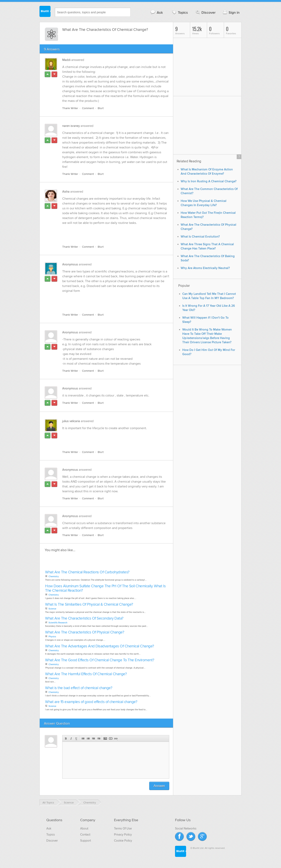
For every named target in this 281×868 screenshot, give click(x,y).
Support (86, 841)
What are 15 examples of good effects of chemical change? (91, 702)
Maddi (66, 60)
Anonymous (70, 264)
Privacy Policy (123, 835)
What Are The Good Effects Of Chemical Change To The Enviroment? (100, 660)
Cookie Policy (123, 841)
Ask (156, 12)
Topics (180, 12)
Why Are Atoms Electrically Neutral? (205, 268)
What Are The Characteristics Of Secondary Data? (84, 618)
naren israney (71, 126)
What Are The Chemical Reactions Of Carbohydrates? (87, 572)
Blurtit (45, 12)
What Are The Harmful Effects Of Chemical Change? (86, 674)
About (84, 828)
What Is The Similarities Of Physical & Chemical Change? (89, 605)
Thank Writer (70, 108)
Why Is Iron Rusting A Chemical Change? (209, 181)
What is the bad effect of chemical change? (79, 688)
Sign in (231, 12)
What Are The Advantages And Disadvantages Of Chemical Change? (100, 646)
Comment (88, 108)
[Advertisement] (109, 233)
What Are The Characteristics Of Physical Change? (85, 632)
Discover (205, 12)
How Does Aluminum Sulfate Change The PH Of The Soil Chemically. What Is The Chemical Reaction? (105, 588)
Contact (85, 835)
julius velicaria (71, 421)
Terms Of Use (123, 828)
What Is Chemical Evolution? (200, 237)
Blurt (101, 108)
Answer (159, 786)
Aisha (66, 192)
